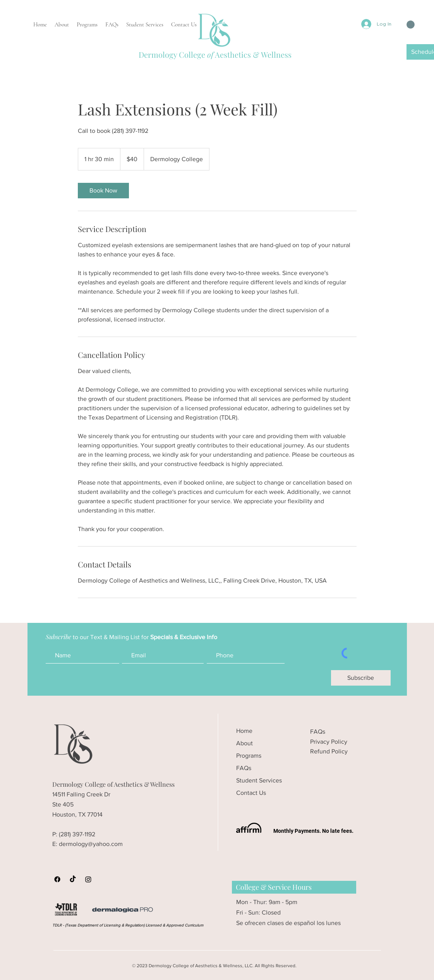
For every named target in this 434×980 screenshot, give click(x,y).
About (244, 743)
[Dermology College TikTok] (73, 879)
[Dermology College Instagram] (88, 879)
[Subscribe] (361, 678)
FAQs (244, 768)
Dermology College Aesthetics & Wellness (215, 54)
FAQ (316, 732)
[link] (103, 191)
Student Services (259, 780)
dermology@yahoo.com (91, 844)
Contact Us (251, 793)
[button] (411, 25)
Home (244, 731)
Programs (249, 756)
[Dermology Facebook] (57, 879)
